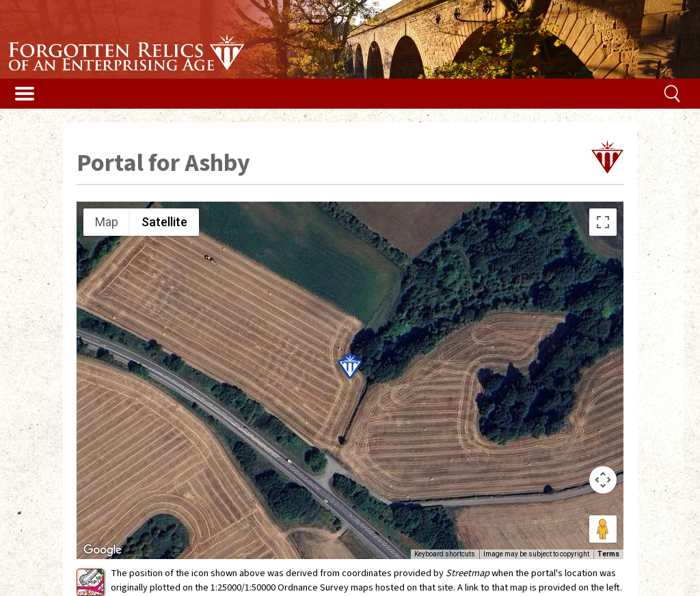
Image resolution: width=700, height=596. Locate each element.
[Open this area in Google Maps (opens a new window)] (103, 550)
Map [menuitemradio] (107, 222)
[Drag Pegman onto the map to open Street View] (603, 529)
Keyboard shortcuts (445, 554)
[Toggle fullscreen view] (603, 222)
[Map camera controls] (603, 480)
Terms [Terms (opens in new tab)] (608, 554)
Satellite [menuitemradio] (164, 222)
